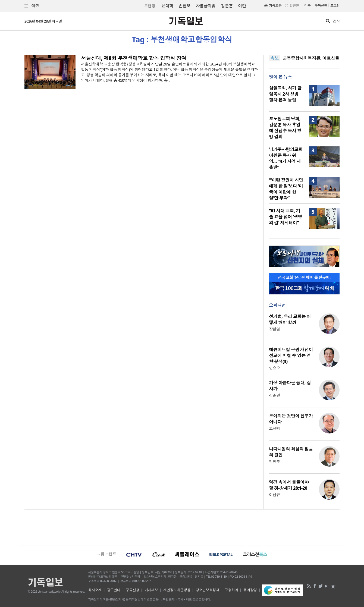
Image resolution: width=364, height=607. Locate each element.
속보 (274, 58)
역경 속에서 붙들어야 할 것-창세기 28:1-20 (289, 485)
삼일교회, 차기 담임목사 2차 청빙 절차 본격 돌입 (285, 94)
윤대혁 (167, 6)
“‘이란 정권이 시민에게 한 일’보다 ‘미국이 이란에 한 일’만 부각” (286, 189)
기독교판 (275, 6)
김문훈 (227, 6)
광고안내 (114, 590)
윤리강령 (250, 590)
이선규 (274, 495)
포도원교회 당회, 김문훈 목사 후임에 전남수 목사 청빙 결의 (285, 128)
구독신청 (321, 6)
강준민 (274, 395)
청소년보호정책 (207, 590)
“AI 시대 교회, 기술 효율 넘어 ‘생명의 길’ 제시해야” (285, 217)
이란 (242, 6)
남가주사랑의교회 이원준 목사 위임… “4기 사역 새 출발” (286, 158)
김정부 (274, 462)
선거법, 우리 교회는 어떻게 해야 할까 (290, 319)
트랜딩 (150, 6)
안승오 (274, 368)
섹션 (32, 6)
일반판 (294, 6)
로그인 (335, 6)
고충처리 (231, 590)
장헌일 (274, 329)
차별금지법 (206, 6)
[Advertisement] (182, 527)
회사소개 (95, 590)
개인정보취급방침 (177, 590)
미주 (307, 6)
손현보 (184, 6)
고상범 (274, 428)
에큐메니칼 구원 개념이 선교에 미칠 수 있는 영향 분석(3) (291, 356)
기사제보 (151, 590)
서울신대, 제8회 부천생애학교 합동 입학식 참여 (134, 58)
